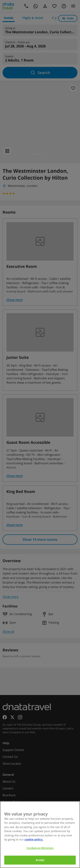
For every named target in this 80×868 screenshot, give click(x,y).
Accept (40, 860)
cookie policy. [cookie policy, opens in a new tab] (34, 839)
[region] (40, 835)
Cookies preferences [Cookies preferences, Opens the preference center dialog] (40, 848)
